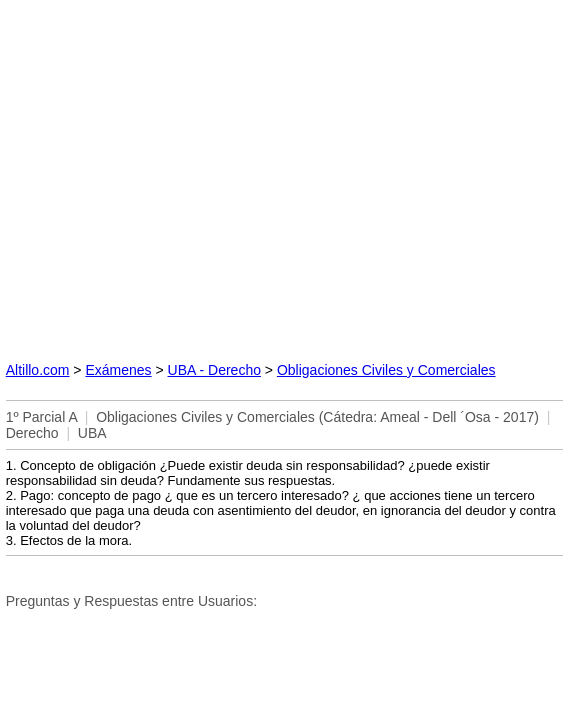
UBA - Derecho (214, 370)
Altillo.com (38, 370)
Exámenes (118, 370)
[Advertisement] (285, 173)
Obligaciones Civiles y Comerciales (386, 370)
